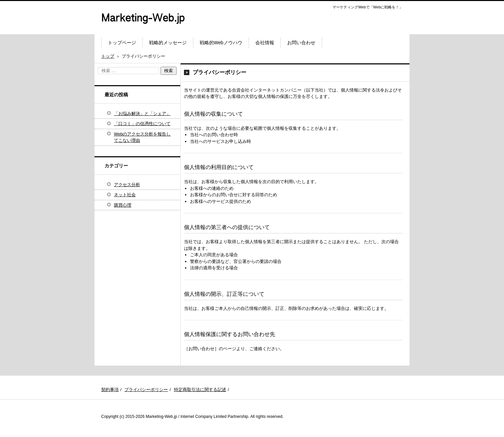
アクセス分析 (127, 185)
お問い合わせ (301, 43)
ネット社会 (125, 195)
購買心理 (123, 205)
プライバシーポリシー (146, 390)
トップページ (122, 43)
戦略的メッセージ (168, 43)
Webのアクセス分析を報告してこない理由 (142, 137)
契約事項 (110, 390)
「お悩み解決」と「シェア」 (142, 114)
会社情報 (265, 43)
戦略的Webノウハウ (221, 43)
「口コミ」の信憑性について (142, 124)
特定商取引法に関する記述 (200, 390)
